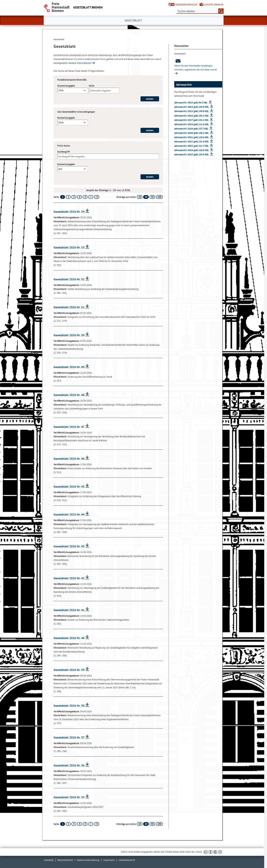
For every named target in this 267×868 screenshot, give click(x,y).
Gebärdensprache (186, 5)
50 (152, 197)
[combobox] (73, 91)
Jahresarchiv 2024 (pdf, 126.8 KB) (192, 150)
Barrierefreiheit (65, 860)
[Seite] (104, 91)
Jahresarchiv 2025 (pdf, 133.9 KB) (192, 155)
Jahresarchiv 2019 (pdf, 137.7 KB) (191, 129)
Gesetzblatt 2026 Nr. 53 (69, 247)
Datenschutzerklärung (88, 860)
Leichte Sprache (214, 5)
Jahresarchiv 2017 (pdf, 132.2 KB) (192, 120)
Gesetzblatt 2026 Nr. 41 (69, 610)
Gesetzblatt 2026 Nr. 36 (69, 765)
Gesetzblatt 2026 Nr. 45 (69, 486)
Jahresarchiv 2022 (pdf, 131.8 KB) (192, 142)
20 (146, 197)
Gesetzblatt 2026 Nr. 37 (69, 737)
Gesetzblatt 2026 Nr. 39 (69, 670)
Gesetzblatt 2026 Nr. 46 (69, 459)
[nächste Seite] (91, 197)
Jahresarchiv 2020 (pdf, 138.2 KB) (192, 133)
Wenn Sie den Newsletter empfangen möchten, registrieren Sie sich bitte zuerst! (196, 65)
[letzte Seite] (97, 197)
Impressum (109, 860)
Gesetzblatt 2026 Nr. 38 (69, 706)
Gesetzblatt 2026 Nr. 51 (69, 307)
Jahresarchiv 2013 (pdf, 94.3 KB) (191, 103)
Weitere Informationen (80, 63)
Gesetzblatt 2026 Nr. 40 (69, 638)
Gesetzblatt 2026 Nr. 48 (69, 395)
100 (159, 197)
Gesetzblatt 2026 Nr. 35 (69, 797)
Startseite (49, 860)
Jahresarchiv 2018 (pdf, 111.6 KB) (192, 124)
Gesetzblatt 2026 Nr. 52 (69, 279)
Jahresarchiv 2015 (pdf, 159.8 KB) (192, 111)
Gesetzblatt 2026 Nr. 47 (69, 427)
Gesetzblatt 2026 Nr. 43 (69, 546)
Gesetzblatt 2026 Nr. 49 (69, 367)
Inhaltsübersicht (127, 860)
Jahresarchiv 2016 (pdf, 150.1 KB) (192, 116)
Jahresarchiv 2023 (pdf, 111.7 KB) (192, 146)
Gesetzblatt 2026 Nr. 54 (69, 212)
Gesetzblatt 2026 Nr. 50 (69, 335)
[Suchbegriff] (108, 156)
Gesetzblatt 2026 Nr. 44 (69, 514)
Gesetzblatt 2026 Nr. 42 (69, 578)
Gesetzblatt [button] (133, 20)
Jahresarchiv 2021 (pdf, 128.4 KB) (192, 137)
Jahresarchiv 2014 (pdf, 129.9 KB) (192, 107)
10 (140, 197)
